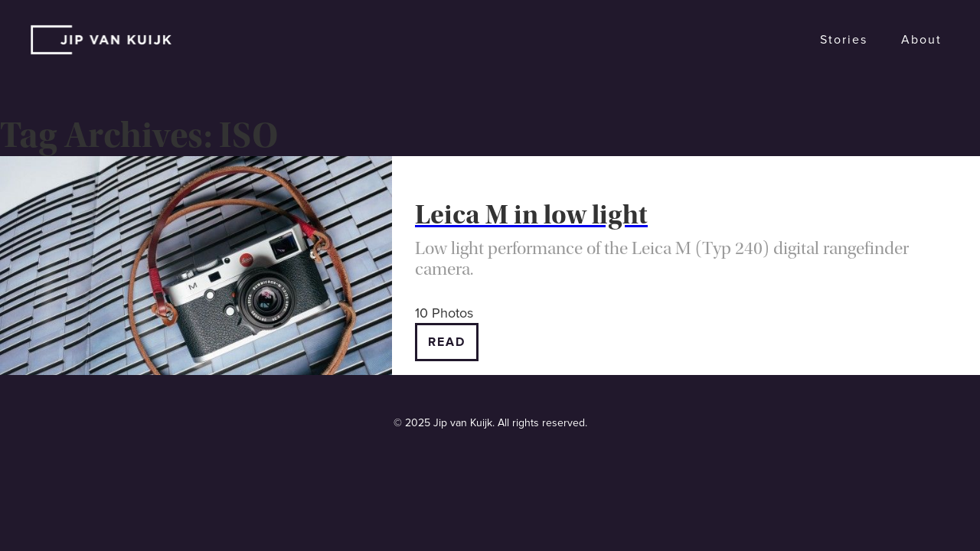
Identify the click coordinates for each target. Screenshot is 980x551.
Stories (844, 40)
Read (447, 342)
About (921, 40)
